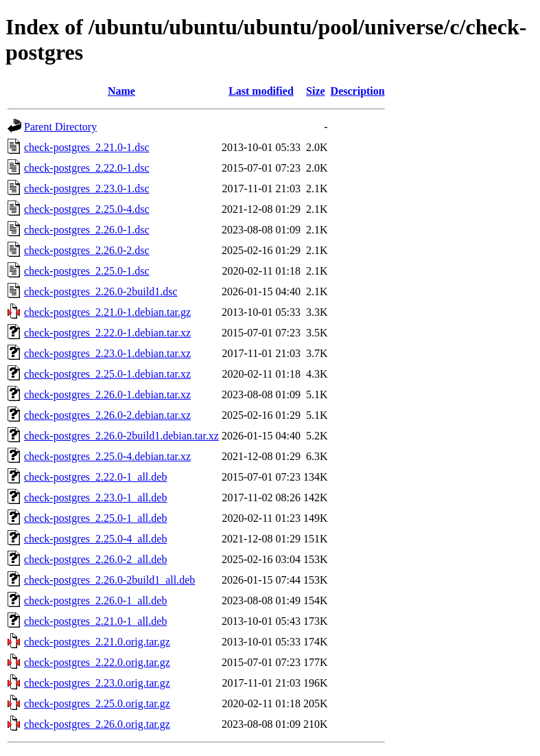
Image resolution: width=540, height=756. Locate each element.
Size (316, 91)
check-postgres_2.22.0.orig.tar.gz (97, 662)
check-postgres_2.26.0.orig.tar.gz (97, 724)
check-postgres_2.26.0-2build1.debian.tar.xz (121, 436)
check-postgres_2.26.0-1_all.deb (95, 600)
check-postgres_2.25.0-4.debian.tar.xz (107, 456)
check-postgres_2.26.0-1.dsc (87, 230)
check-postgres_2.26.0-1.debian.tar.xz (107, 394)
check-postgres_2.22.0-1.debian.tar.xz (107, 333)
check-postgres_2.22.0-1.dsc (87, 168)
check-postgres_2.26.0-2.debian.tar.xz (107, 415)
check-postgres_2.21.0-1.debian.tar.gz (107, 312)
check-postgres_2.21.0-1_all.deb (95, 621)
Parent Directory (60, 127)
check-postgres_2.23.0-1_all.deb (95, 497)
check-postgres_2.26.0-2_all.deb (95, 559)
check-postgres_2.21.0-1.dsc (87, 147)
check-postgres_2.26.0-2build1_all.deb (109, 580)
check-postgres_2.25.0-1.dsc (87, 271)
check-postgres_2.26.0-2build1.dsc (101, 291)
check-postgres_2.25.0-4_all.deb (95, 539)
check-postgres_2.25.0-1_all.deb (95, 518)
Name (121, 91)
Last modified (261, 91)
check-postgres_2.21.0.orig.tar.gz (97, 642)
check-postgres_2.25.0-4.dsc (87, 209)
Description (358, 91)
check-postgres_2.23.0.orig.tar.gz (97, 683)
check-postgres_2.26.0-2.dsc (87, 250)
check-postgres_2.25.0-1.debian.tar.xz (107, 374)
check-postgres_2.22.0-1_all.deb (95, 477)
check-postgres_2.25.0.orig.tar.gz (97, 703)
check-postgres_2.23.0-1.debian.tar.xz (107, 353)
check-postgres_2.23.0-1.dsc (87, 188)
